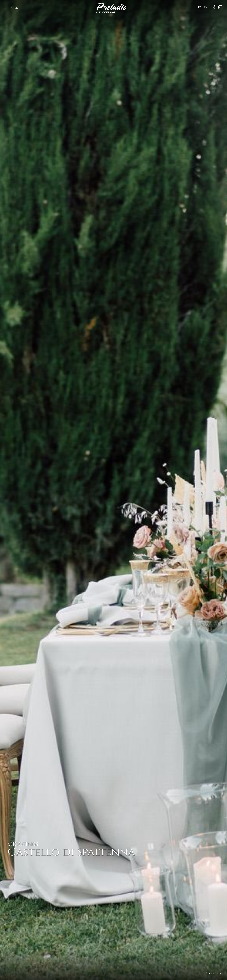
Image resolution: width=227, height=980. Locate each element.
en (206, 7)
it (199, 7)
